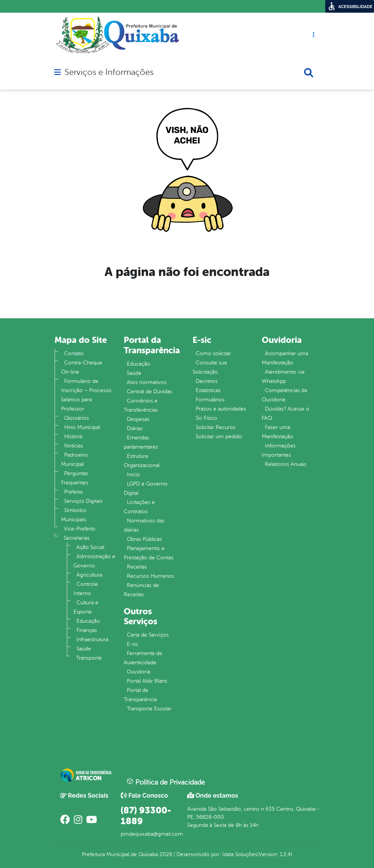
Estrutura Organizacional (142, 461)
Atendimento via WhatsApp (283, 377)
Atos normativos (147, 382)
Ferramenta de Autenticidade (143, 658)
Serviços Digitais (83, 501)
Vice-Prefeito (80, 529)
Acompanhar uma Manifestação (285, 358)
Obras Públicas (144, 539)
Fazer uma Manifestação (278, 432)
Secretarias (77, 538)
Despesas (138, 419)
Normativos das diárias (144, 525)
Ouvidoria (139, 672)
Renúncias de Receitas (141, 590)
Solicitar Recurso (216, 427)
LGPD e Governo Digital (146, 488)
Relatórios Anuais (286, 464)
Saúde (84, 649)
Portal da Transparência (140, 695)
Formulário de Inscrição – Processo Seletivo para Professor (86, 395)
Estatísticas (208, 390)
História (73, 436)
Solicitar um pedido (219, 436)
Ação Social (90, 547)
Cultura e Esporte (86, 607)
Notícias (74, 446)
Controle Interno (86, 589)
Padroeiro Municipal (75, 460)
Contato (74, 353)
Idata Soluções (240, 854)
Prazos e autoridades (221, 409)
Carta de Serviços (148, 635)
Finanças (87, 630)
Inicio (133, 475)
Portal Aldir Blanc (147, 681)
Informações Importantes (279, 450)
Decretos (207, 381)
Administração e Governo (94, 561)
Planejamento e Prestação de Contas (149, 553)
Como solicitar (213, 353)
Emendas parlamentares (141, 442)
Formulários (210, 400)
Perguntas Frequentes (75, 478)
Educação (88, 621)
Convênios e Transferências (141, 405)
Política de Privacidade (166, 782)
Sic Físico (206, 418)
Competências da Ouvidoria (284, 395)
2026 (165, 854)
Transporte (89, 658)
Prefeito (74, 492)
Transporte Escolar (149, 709)
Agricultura (89, 575)
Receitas (137, 567)
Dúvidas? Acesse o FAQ (286, 413)
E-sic (133, 644)
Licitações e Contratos (139, 507)
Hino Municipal (82, 427)
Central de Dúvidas (150, 392)
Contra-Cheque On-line (82, 367)
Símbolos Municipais (74, 515)
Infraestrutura (92, 639)
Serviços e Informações (109, 72)
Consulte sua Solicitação (210, 367)
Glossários (76, 418)
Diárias (135, 428)
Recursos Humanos (150, 576)
